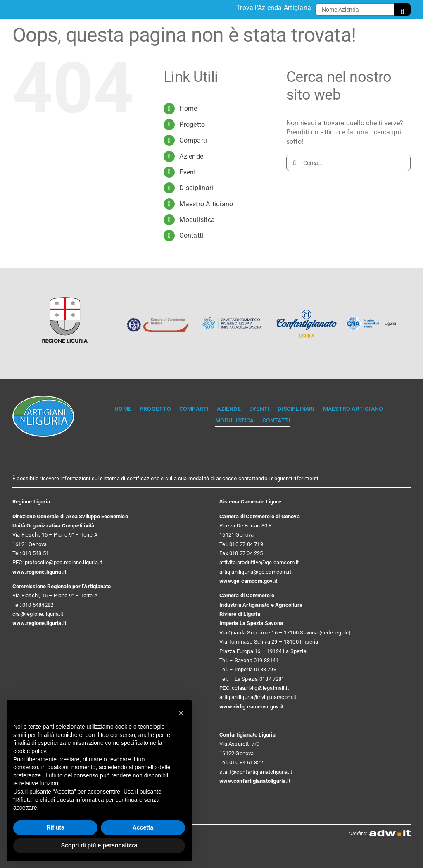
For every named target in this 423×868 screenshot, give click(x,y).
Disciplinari (196, 188)
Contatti (191, 235)
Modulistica (197, 220)
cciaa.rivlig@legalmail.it (260, 688)
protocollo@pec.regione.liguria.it (63, 562)
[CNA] (373, 319)
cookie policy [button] (30, 751)
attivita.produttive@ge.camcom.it (259, 562)
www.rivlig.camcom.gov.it (251, 707)
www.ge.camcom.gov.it (248, 581)
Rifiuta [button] (55, 827)
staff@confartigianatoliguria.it (256, 772)
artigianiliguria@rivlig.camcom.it (258, 697)
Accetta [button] (143, 827)
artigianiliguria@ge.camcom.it (255, 572)
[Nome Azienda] (355, 10)
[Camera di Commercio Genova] (158, 310)
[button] (181, 713)
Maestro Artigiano (206, 204)
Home (188, 108)
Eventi (188, 172)
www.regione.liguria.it (39, 572)
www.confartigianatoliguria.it (255, 781)
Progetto (192, 125)
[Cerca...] (348, 163)
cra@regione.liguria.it (38, 614)
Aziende (191, 156)
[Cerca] (402, 10)
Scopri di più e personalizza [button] (99, 845)
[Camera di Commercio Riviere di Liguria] (232, 310)
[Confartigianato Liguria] (307, 310)
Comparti (193, 140)
